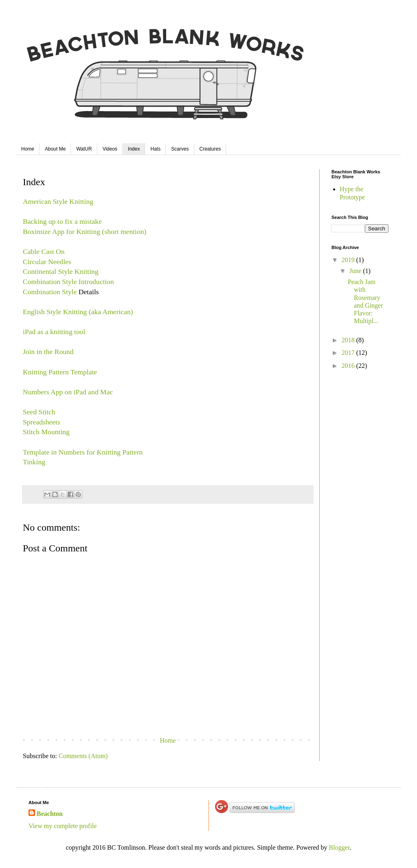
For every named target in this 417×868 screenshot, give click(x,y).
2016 (349, 366)
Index (134, 149)
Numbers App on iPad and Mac (68, 392)
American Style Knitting (58, 201)
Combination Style (50, 292)
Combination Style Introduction (68, 282)
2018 (349, 340)
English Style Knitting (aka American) (78, 312)
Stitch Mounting (46, 432)
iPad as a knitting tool (54, 332)
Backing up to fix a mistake (62, 221)
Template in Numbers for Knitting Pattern (83, 452)
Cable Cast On (44, 251)
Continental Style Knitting (61, 271)
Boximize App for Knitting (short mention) (84, 232)
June (356, 271)
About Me (55, 149)
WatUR (84, 149)
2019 (349, 260)
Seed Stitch (39, 412)
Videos (110, 149)
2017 (349, 353)
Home (28, 149)
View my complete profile (63, 826)
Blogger (339, 847)
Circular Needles (47, 262)
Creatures (210, 149)
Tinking (34, 462)
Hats (155, 149)
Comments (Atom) (83, 756)
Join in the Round (48, 352)
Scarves (180, 149)
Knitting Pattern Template (60, 372)
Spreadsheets (42, 422)
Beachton (50, 814)
